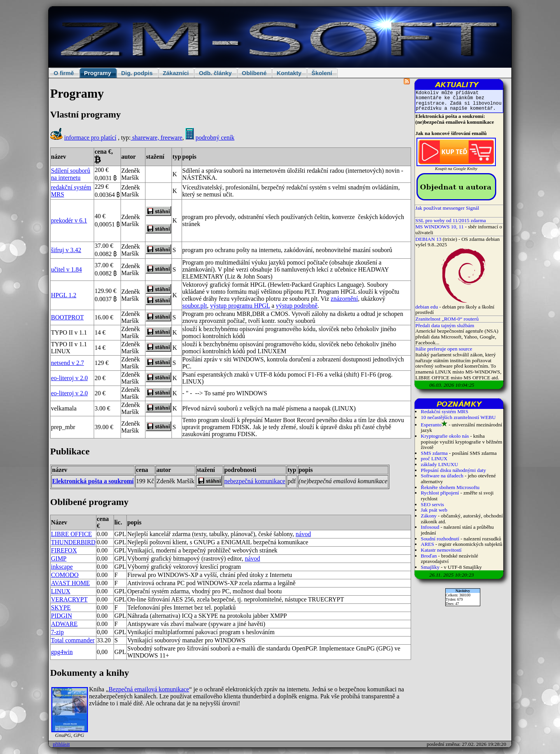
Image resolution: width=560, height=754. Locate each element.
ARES (427, 544)
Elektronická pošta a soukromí (93, 481)
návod (303, 534)
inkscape (62, 567)
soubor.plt (195, 306)
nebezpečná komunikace (255, 481)
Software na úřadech (442, 476)
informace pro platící (90, 138)
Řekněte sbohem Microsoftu (450, 487)
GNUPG (204, 542)
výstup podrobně (297, 306)
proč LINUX (434, 459)
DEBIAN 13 (428, 239)
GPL (120, 599)
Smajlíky (430, 567)
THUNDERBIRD (73, 542)
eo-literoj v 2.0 (69, 378)
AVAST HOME (70, 583)
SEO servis (432, 504)
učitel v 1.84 (66, 269)
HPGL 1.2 (64, 295)
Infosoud (430, 527)
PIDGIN (61, 616)
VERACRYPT (69, 599)
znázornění (344, 299)
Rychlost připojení (440, 493)
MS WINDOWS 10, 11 (439, 227)
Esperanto (431, 425)
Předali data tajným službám (445, 325)
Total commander (73, 640)
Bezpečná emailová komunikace (149, 689)
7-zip (57, 632)
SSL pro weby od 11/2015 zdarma (451, 220)
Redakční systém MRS (444, 411)
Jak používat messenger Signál (447, 208)
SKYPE (61, 608)
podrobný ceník (215, 138)
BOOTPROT (67, 317)
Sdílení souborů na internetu (71, 174)
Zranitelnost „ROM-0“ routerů (447, 319)
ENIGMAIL (237, 542)
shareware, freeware (157, 138)
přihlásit (61, 744)
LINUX (61, 591)
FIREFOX (64, 550)
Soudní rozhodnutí (440, 539)
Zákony (429, 516)
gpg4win (62, 652)
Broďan (429, 556)
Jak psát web (434, 510)
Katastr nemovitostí (441, 550)
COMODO (65, 575)
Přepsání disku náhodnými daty (453, 470)
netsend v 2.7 (67, 363)
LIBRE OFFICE (71, 534)
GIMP (59, 558)
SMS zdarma (434, 453)
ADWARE (64, 624)
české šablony (275, 534)
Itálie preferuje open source (444, 349)
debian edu (427, 307)
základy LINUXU (439, 464)
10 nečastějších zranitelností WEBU (458, 417)
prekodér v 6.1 (69, 220)
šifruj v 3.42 (66, 250)
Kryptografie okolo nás (445, 436)
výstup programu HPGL (240, 306)
